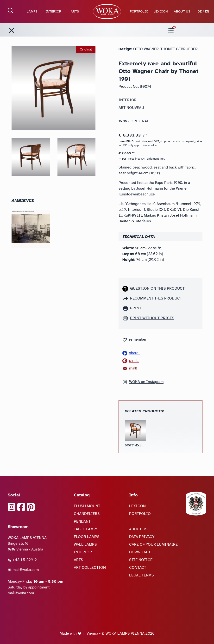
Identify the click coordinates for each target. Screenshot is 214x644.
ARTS (75, 11)
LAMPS (32, 11)
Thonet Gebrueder (179, 49)
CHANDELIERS (87, 514)
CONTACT (138, 568)
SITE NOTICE (141, 560)
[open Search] (11, 11)
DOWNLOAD (140, 552)
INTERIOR (53, 11)
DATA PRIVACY (142, 537)
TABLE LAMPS (86, 529)
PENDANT (82, 521)
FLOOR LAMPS (87, 537)
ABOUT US (182, 11)
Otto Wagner (146, 49)
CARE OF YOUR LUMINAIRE (153, 544)
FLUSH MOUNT (87, 506)
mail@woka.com (23, 570)
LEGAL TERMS (142, 575)
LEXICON (161, 11)
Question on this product (157, 288)
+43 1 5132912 (22, 560)
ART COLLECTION (90, 568)
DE (200, 11)
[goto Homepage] (107, 12)
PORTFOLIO (139, 11)
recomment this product (156, 298)
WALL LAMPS (85, 544)
